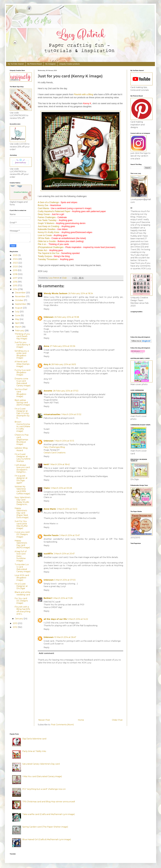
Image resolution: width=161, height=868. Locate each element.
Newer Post (44, 720)
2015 (15, 286)
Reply (47, 309)
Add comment (46, 653)
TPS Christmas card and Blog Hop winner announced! (49, 802)
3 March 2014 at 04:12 (67, 509)
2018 (15, 274)
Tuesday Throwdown (48, 259)
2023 (16, 263)
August (19, 308)
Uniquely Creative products (69, 64)
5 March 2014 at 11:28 (63, 598)
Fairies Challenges (47, 217)
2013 (15, 623)
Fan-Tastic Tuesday (47, 220)
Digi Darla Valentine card (34, 739)
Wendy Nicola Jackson (56, 293)
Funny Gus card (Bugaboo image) (23, 372)
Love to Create (45, 235)
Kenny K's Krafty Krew (48, 232)
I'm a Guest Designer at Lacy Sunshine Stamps (23, 458)
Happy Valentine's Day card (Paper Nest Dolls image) (22, 513)
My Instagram (50, 64)
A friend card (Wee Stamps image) (22, 364)
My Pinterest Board (34, 64)
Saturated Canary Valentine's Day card (41, 764)
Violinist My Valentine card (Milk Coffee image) (22, 490)
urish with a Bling (85, 94)
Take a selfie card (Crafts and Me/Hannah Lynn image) (49, 814)
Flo (75, 94)
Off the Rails (44, 238)
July (17, 312)
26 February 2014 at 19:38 (67, 317)
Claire (47, 488)
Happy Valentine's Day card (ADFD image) (22, 544)
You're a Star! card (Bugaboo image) (21, 393)
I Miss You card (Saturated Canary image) (42, 776)
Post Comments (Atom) (62, 725)
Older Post (117, 720)
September (21, 304)
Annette (48, 391)
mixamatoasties (52, 414)
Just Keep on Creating (48, 226)
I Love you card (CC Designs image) (22, 534)
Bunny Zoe (43, 205)
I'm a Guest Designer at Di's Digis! (21, 586)
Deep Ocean (44, 214)
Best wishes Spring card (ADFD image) (22, 402)
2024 (16, 259)
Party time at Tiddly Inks (34, 751)
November (21, 296)
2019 (15, 270)
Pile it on (42, 244)
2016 (15, 282)
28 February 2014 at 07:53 (66, 391)
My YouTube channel (16, 64)
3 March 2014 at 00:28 (61, 488)
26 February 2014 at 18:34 (81, 293)
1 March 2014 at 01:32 (71, 414)
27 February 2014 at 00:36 (62, 346)
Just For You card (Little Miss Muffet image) (21, 525)
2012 (15, 627)
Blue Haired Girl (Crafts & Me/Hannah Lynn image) (47, 839)
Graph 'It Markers (46, 223)
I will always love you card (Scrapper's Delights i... (22, 469)
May (17, 319)
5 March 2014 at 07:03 (65, 580)
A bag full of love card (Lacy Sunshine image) (21, 556)
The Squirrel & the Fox (49, 253)
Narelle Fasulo (51, 535)
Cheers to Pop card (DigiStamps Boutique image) (22, 440)
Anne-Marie (50, 509)
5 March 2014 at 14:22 (78, 619)
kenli (46, 464)
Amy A (47, 364)
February (20, 331)
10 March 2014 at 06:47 (65, 637)
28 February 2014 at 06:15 (64, 364)
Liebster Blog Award (21, 449)
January (19, 619)
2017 (15, 278)
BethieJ (48, 598)
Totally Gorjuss (45, 256)
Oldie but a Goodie (47, 241)
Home (81, 720)
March (18, 327)
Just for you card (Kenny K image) (22, 345)
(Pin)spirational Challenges (51, 247)
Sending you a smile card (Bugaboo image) (22, 354)
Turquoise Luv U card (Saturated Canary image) (23, 568)
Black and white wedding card (23, 593)
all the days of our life (55, 619)
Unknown (49, 317)
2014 (15, 289)
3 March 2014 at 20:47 (64, 554)
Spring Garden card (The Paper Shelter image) (45, 827)
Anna (46, 346)
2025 (15, 255)
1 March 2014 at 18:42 (60, 464)
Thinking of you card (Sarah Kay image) (22, 336)
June (18, 315)
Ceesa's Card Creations (55, 453)
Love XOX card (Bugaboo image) (22, 578)
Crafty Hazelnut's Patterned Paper (54, 211)
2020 (16, 267)
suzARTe (48, 554)
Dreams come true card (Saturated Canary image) (23, 382)
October (20, 300)
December (21, 293)
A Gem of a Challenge (48, 202)
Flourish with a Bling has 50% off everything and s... (23, 610)
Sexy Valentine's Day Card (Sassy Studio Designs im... (22, 501)
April (18, 323)
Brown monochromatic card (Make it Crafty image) (22, 427)
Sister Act (42, 250)
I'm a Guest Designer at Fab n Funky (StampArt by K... (22, 413)
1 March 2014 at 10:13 (64, 441)
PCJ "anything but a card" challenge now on (44, 789)
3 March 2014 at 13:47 (70, 535)
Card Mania (43, 208)
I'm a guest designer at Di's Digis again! (21, 479)
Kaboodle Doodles (47, 229)
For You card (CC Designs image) (21, 601)
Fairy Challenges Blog (54, 447)
